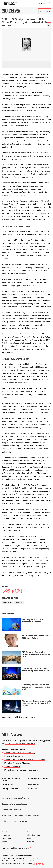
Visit (3, 861)
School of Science (12, 766)
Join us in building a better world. (17, 848)
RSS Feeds (32, 789)
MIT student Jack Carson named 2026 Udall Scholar (36, 637)
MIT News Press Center (37, 778)
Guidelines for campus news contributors (20, 816)
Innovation (6, 835)
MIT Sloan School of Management (19, 763)
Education (5, 832)
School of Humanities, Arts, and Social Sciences (25, 759)
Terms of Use (8, 785)
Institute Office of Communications (20, 744)
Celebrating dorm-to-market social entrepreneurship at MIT (35, 670)
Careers (26, 861)
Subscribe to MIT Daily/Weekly (15, 798)
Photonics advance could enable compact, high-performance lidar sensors (36, 703)
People (19, 861)
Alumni (4, 841)
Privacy (4, 864)
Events (13, 861)
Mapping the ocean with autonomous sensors (33, 621)
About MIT (31, 841)
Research (30, 832)
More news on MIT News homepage (17, 717)
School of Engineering (14, 756)
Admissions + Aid (33, 835)
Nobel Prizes (7, 602)
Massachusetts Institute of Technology (17, 856)
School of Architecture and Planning (20, 753)
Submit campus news (11, 810)
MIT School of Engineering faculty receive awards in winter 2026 (36, 654)
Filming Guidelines (10, 789)
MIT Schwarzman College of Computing (21, 770)
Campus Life (6, 838)
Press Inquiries (34, 785)
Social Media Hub (26, 864)
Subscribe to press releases (14, 804)
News (29, 838)
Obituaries (19, 602)
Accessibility (13, 864)
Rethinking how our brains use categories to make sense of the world (36, 687)
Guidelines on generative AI (14, 821)
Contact (33, 861)
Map (8, 861)
